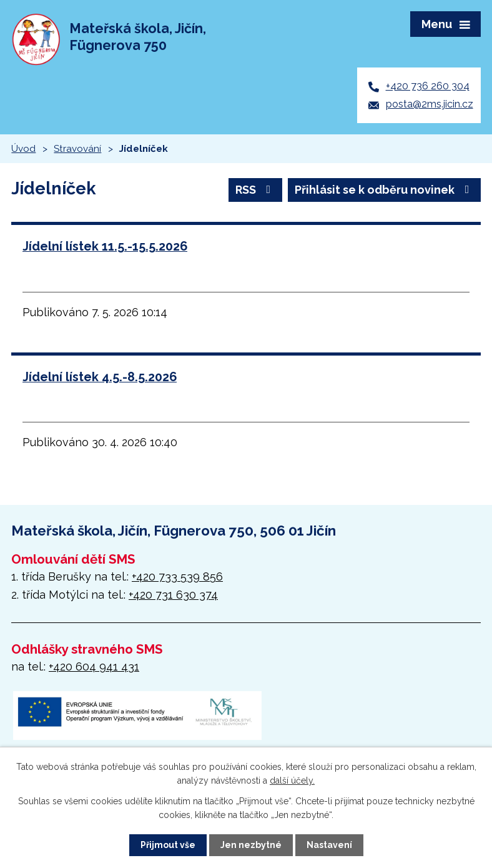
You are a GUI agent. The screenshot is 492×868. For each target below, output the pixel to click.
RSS (256, 190)
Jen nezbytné (251, 845)
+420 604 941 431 (94, 666)
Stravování (77, 149)
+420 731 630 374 (173, 595)
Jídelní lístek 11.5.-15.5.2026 (105, 246)
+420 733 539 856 (177, 576)
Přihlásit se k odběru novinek (385, 190)
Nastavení (329, 845)
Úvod (23, 149)
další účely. (292, 781)
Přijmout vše (168, 845)
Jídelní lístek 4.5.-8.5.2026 (100, 377)
